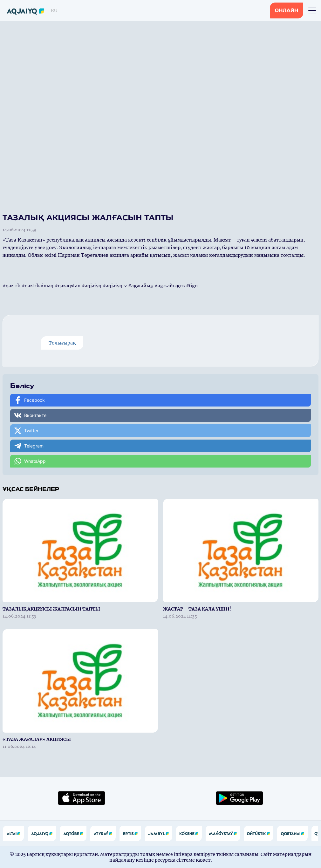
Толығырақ (62, 343)
